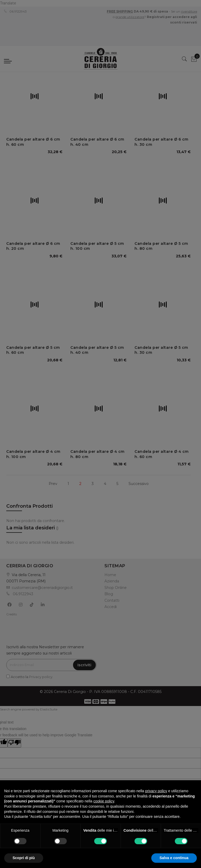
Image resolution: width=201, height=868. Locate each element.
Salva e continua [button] (174, 858)
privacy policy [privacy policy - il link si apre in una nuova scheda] (156, 791)
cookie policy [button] (104, 801)
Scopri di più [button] (24, 858)
